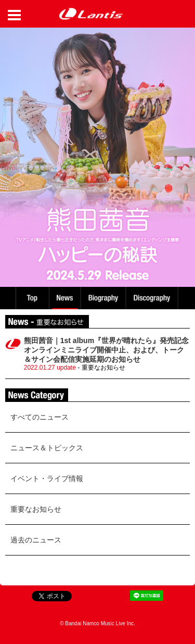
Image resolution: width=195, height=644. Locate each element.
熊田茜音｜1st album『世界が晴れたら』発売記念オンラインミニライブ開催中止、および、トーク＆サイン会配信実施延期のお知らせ (106, 350)
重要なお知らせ (36, 509)
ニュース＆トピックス (47, 448)
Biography (104, 298)
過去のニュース (36, 540)
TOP (32, 298)
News (65, 298)
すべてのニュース (40, 417)
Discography (153, 298)
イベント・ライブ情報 (47, 478)
